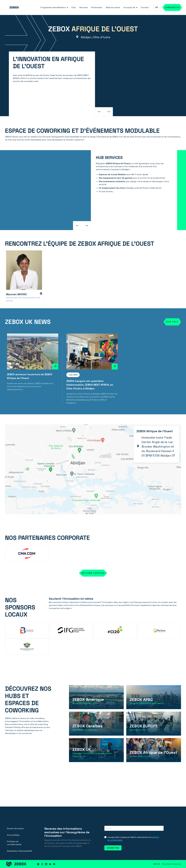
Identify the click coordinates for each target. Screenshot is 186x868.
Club (74, 7)
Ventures (83, 7)
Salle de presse (113, 7)
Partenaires (97, 7)
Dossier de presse (15, 828)
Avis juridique (13, 835)
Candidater (172, 7)
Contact (145, 7)
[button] (54, 7)
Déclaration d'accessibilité (20, 851)
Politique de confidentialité (14, 843)
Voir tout (172, 322)
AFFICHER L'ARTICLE (93, 573)
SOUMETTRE (113, 848)
